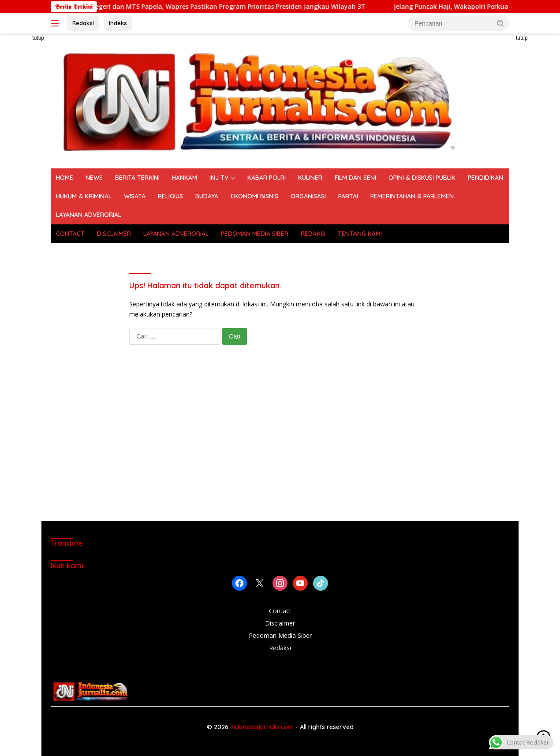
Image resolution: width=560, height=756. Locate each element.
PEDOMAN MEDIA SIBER (255, 234)
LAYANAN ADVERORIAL (89, 215)
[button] (500, 23)
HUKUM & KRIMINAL (84, 196)
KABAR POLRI (267, 178)
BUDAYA (207, 196)
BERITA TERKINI (137, 178)
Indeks (118, 23)
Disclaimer (280, 623)
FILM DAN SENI (355, 178)
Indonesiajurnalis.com (263, 727)
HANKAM (185, 178)
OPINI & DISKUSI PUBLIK (422, 178)
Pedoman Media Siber (280, 635)
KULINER (310, 178)
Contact (280, 611)
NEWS (94, 178)
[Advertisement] (280, 442)
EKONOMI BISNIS (254, 196)
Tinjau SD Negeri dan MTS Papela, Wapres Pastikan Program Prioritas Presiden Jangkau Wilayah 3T (225, 7)
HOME (65, 178)
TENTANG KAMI (360, 234)
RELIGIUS (170, 196)
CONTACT (70, 234)
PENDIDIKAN (485, 178)
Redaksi (83, 23)
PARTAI (348, 196)
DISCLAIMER (114, 234)
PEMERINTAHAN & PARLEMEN (412, 196)
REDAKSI (313, 234)
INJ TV (219, 178)
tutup (38, 38)
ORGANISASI (308, 196)
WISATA (135, 196)
